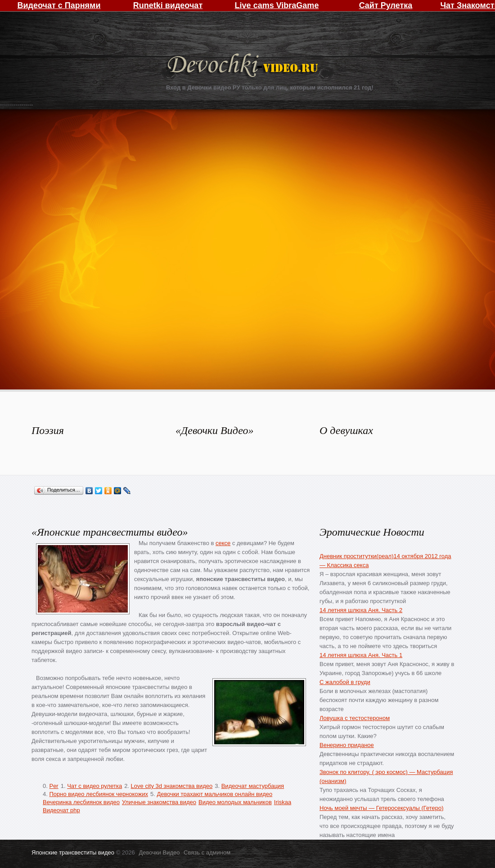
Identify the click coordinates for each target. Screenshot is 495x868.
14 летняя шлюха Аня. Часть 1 (361, 655)
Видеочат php (61, 810)
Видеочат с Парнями (59, 5)
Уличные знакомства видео (159, 802)
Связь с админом (207, 852)
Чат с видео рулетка (94, 786)
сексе (223, 543)
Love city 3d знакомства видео (172, 786)
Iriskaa (283, 802)
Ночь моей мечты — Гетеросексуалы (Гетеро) (382, 808)
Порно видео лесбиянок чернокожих (98, 794)
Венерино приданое (347, 745)
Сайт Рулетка (386, 5)
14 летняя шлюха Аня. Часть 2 (361, 610)
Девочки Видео (244, 66)
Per (54, 786)
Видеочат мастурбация (253, 786)
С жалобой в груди (345, 682)
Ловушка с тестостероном (355, 718)
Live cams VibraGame (277, 5)
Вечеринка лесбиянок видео (81, 802)
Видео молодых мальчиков (235, 802)
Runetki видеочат (168, 5)
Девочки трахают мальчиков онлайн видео (214, 794)
